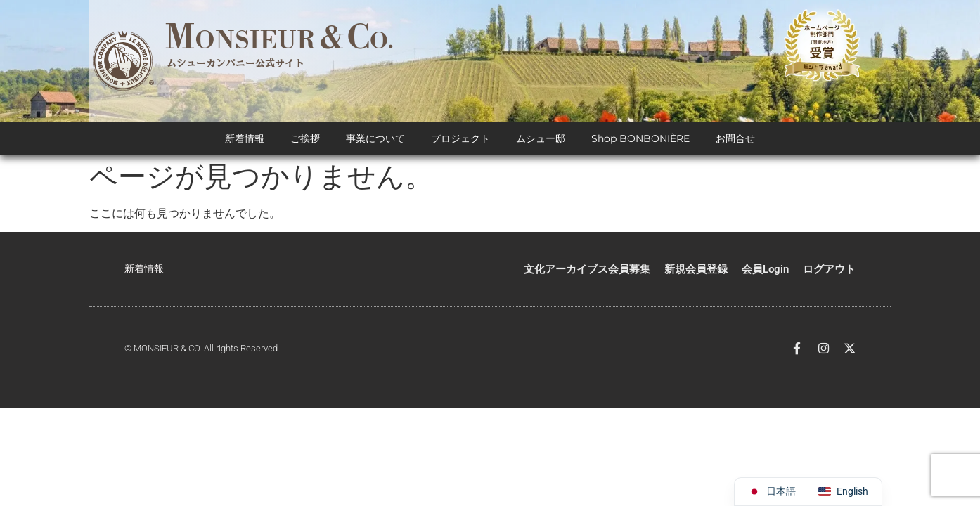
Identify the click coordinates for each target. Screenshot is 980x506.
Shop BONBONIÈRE (640, 141)
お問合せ (735, 141)
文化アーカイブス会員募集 (587, 271)
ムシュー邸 (541, 141)
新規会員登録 (696, 271)
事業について (375, 141)
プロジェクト (460, 141)
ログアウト (829, 271)
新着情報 (245, 141)
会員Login (765, 271)
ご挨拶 (305, 141)
